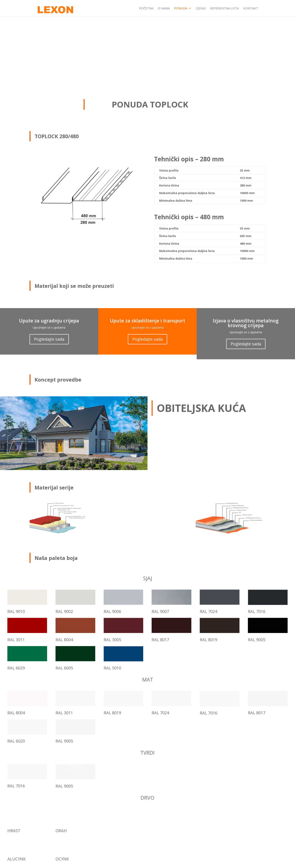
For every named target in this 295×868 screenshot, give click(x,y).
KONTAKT (251, 8)
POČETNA (146, 8)
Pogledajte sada (49, 339)
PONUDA (181, 8)
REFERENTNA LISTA (225, 8)
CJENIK (201, 8)
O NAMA (164, 8)
